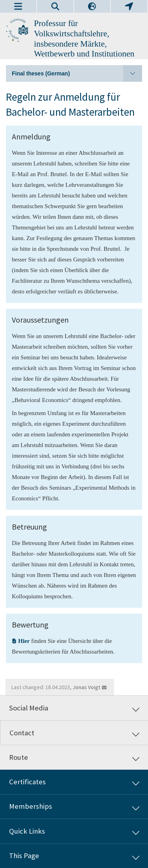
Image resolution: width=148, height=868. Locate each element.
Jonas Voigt (86, 687)
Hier (24, 641)
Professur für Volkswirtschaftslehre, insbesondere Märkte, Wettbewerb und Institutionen (84, 39)
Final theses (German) (77, 73)
